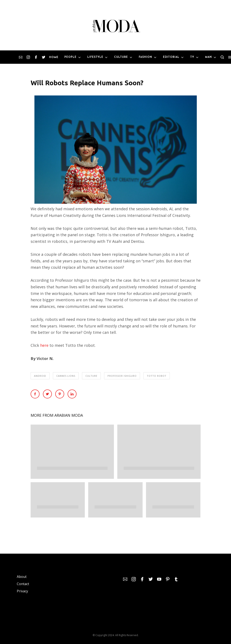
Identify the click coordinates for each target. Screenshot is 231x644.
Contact (23, 584)
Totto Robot (157, 376)
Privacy (22, 591)
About (22, 577)
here (44, 345)
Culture (91, 376)
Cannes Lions (66, 376)
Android (40, 376)
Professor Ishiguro (122, 376)
